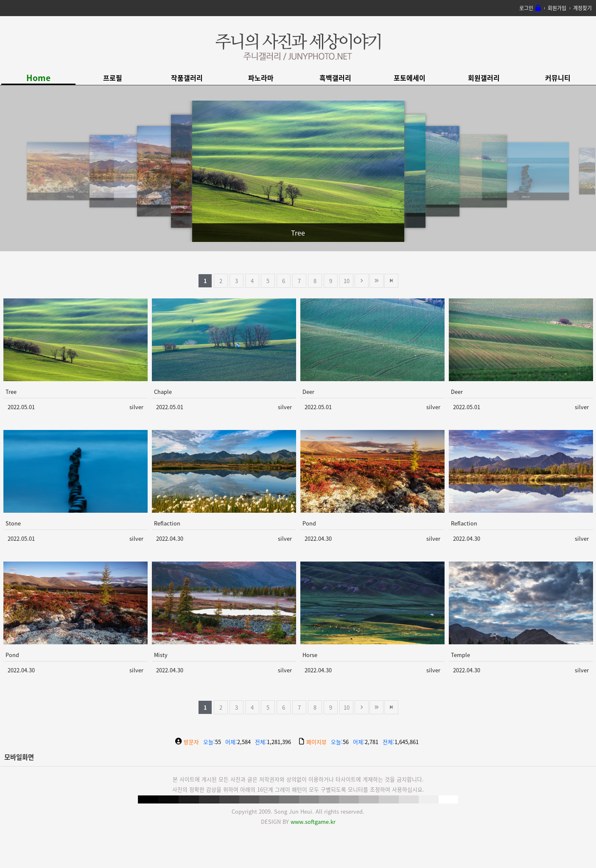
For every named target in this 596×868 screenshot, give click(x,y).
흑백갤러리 (335, 78)
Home (38, 78)
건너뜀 (376, 281)
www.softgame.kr (313, 822)
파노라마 (261, 78)
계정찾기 (582, 8)
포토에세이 (410, 78)
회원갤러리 (484, 78)
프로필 (113, 78)
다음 (362, 281)
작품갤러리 (187, 78)
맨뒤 (391, 281)
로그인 (526, 8)
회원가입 (557, 8)
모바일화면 (19, 757)
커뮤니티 (558, 78)
